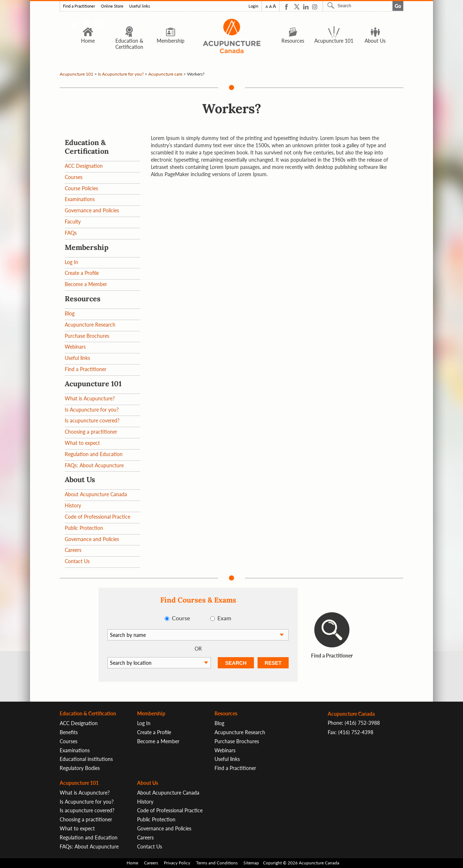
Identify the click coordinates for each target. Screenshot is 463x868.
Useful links (140, 6)
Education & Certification (129, 38)
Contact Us (77, 561)
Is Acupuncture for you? (121, 74)
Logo (231, 36)
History (73, 505)
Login (253, 6)
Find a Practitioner (79, 6)
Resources (293, 35)
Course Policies (81, 188)
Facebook (288, 7)
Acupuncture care (165, 74)
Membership (171, 35)
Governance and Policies (92, 210)
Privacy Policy (177, 863)
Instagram (315, 7)
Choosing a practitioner (91, 432)
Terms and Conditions (217, 863)
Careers (73, 550)
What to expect (82, 443)
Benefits (69, 732)
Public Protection (84, 528)
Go (398, 6)
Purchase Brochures (87, 336)
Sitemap (251, 863)
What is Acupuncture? (90, 398)
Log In (71, 262)
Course (181, 618)
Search (332, 5)
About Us (375, 35)
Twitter (297, 7)
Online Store (112, 6)
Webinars (75, 347)
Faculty (73, 222)
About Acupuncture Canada (96, 494)
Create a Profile (82, 273)
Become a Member (86, 284)
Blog (70, 313)
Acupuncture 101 (334, 35)
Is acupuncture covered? (92, 420)
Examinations (80, 199)
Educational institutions (86, 759)
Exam (224, 618)
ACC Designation (84, 166)
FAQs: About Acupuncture (94, 465)
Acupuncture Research (90, 325)
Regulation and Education (94, 454)
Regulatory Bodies (80, 768)
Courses (74, 177)
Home (88, 35)
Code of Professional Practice (97, 517)
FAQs (71, 233)
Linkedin (306, 7)
